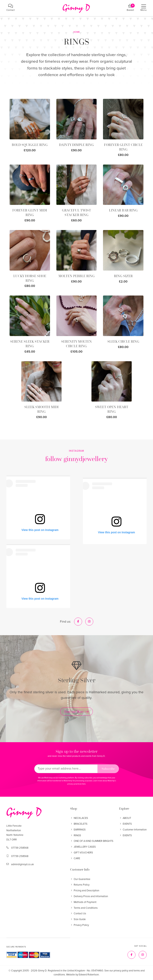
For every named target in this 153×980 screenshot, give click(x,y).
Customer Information (133, 830)
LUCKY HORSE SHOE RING (30, 278)
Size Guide (78, 919)
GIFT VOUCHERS (82, 853)
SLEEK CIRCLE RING (123, 341)
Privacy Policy (79, 925)
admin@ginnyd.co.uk (23, 864)
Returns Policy (80, 885)
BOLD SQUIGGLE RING (30, 145)
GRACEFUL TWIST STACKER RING (76, 213)
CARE (75, 858)
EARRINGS (78, 830)
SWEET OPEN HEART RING (112, 409)
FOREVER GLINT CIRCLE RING (123, 147)
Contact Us (78, 914)
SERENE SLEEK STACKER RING (30, 344)
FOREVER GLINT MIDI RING (30, 213)
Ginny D (42, 971)
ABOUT (125, 818)
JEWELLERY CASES (83, 847)
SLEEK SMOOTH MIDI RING (41, 409)
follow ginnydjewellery (76, 459)
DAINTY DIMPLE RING (76, 145)
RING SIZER (123, 276)
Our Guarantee (80, 879)
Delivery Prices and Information (89, 896)
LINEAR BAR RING (123, 210)
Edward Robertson (89, 975)
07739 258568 (20, 848)
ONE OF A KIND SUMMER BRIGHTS (92, 841)
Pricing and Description (85, 891)
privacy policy (121, 971)
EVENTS (126, 824)
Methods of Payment (83, 902)
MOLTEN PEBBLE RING (76, 276)
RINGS (76, 835)
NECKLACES (79, 818)
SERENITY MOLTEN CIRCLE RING (76, 344)
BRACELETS (79, 824)
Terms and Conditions (84, 908)
